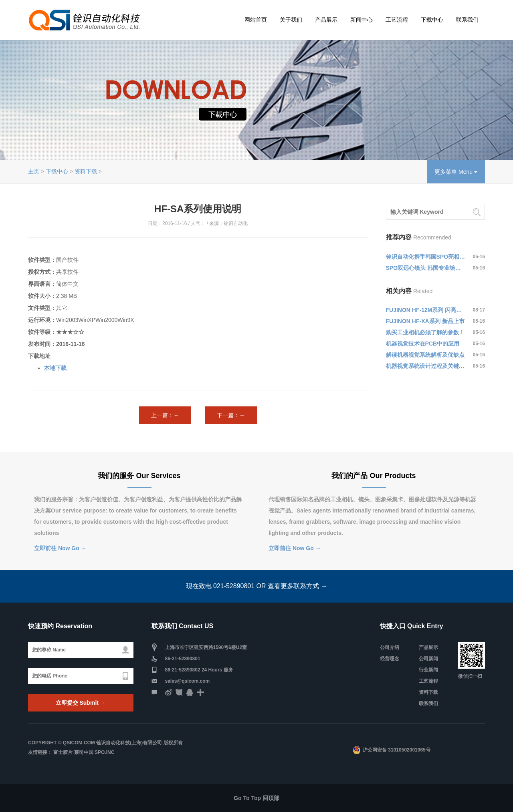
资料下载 (86, 171)
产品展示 (326, 20)
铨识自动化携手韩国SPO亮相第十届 (426, 257)
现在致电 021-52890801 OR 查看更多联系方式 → (257, 586)
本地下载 (55, 368)
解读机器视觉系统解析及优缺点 (425, 355)
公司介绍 (390, 647)
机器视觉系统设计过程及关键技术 (426, 366)
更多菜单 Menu (456, 172)
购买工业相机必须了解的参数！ (425, 332)
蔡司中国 (84, 752)
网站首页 (256, 20)
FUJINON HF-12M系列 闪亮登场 (426, 310)
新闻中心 (362, 20)
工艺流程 (397, 20)
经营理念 (390, 659)
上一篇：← (165, 415)
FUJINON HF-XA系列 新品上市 (425, 321)
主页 (34, 171)
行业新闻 (428, 670)
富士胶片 (63, 752)
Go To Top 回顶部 (256, 798)
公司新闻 (428, 659)
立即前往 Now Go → (60, 548)
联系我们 (467, 20)
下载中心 (432, 20)
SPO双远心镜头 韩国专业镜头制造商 (426, 268)
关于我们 (291, 20)
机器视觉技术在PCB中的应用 (423, 344)
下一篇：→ (231, 415)
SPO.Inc (104, 752)
